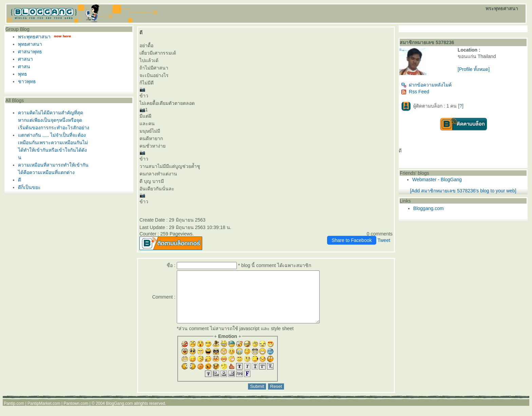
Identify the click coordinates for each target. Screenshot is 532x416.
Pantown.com (76, 414)
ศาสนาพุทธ (30, 52)
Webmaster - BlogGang (437, 179)
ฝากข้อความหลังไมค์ (426, 85)
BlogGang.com (119, 414)
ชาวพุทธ (27, 81)
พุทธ (23, 74)
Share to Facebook (351, 240)
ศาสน (24, 67)
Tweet (384, 240)
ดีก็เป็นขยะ (29, 187)
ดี (20, 180)
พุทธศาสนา (30, 44)
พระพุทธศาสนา (34, 37)
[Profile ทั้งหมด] (474, 69)
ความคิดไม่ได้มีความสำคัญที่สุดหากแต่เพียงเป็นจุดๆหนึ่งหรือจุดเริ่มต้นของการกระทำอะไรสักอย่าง (54, 120)
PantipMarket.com (44, 414)
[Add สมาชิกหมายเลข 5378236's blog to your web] (463, 191)
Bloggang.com (429, 208)
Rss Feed (415, 92)
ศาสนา (25, 59)
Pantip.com (14, 414)
